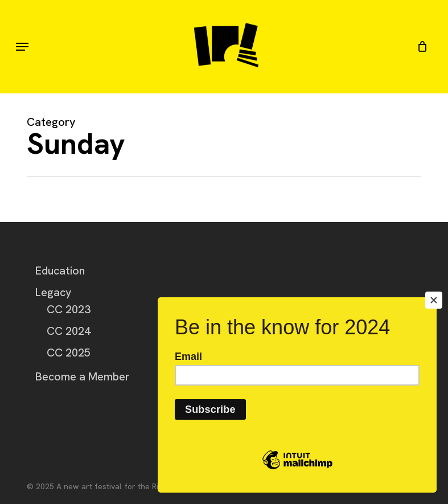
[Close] (434, 300)
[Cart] (419, 47)
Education (60, 271)
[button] (22, 47)
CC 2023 (69, 309)
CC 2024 (69, 331)
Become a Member (83, 376)
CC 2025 (69, 353)
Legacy (54, 292)
